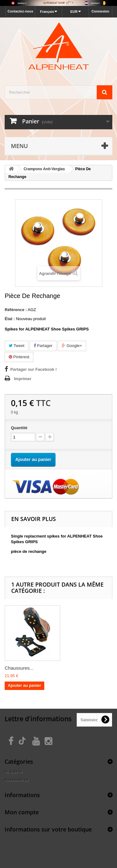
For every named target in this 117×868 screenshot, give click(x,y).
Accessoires (17, 780)
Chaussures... (19, 668)
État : (10, 319)
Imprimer (23, 379)
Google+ (72, 346)
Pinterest (19, 357)
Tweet (17, 346)
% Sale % (14, 772)
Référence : (16, 310)
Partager (43, 346)
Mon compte (22, 812)
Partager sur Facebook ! (34, 369)
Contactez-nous (20, 11)
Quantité (19, 428)
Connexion (100, 11)
